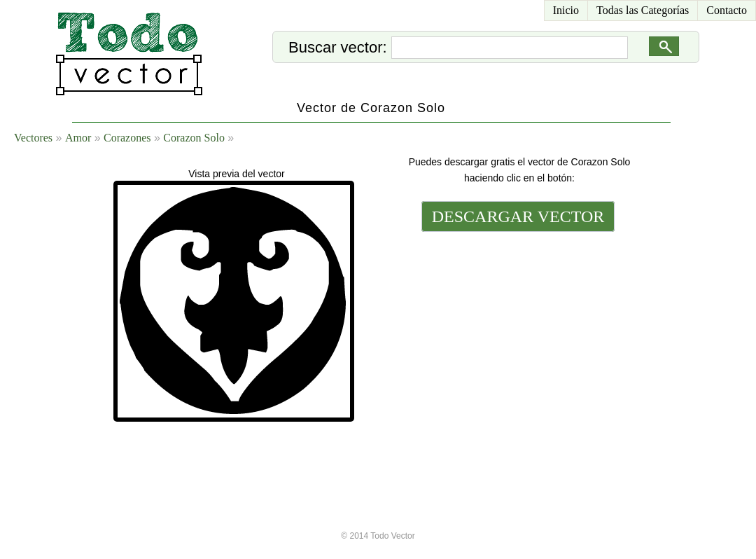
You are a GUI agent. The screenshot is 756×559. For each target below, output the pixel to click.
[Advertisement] (517, 331)
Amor (78, 138)
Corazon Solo (194, 138)
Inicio (566, 10)
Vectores (33, 138)
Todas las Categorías (643, 10)
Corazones (127, 138)
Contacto (727, 10)
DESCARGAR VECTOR (518, 216)
